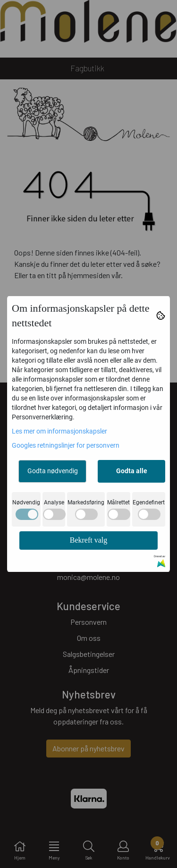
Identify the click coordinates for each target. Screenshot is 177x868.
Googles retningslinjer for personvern (66, 445)
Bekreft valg (89, 540)
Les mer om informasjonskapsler (59, 431)
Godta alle (132, 471)
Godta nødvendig (53, 471)
